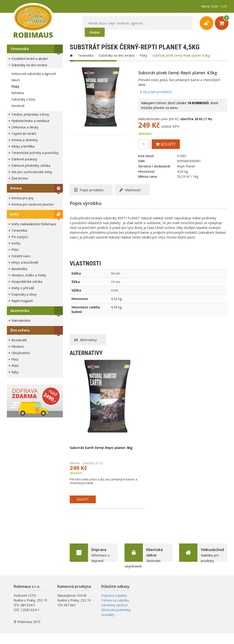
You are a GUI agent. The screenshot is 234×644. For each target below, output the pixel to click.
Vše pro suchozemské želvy (32, 172)
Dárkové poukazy (24, 159)
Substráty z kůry (23, 99)
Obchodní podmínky (116, 610)
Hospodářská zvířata (27, 282)
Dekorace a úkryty (25, 127)
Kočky (16, 243)
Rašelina (18, 93)
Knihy (15, 214)
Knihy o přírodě (23, 288)
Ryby (15, 372)
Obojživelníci (21, 353)
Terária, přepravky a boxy (30, 114)
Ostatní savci (21, 256)
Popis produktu (89, 190)
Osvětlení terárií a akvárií (29, 59)
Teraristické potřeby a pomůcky (35, 153)
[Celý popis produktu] (156, 92)
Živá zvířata (20, 330)
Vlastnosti (130, 190)
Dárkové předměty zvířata (31, 166)
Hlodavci (18, 346)
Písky (15, 86)
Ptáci (15, 250)
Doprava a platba (114, 595)
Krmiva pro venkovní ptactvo (33, 204)
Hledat (95, 32)
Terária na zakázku (115, 600)
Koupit (166, 144)
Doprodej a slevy (24, 294)
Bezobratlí (19, 340)
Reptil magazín (22, 301)
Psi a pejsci (20, 237)
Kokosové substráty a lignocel (34, 74)
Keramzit (18, 106)
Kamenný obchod (114, 605)
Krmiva (16, 188)
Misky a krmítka (23, 146)
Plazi (15, 359)
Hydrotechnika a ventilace (30, 121)
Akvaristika (19, 269)
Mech (16, 80)
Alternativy (86, 340)
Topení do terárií (24, 134)
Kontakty (108, 615)
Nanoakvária (21, 320)
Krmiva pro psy (23, 198)
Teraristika (20, 49)
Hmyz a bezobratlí (25, 262)
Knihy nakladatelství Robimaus (34, 224)
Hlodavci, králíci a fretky (29, 275)
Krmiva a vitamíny (25, 140)
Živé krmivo (20, 178)
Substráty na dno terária (29, 65)
